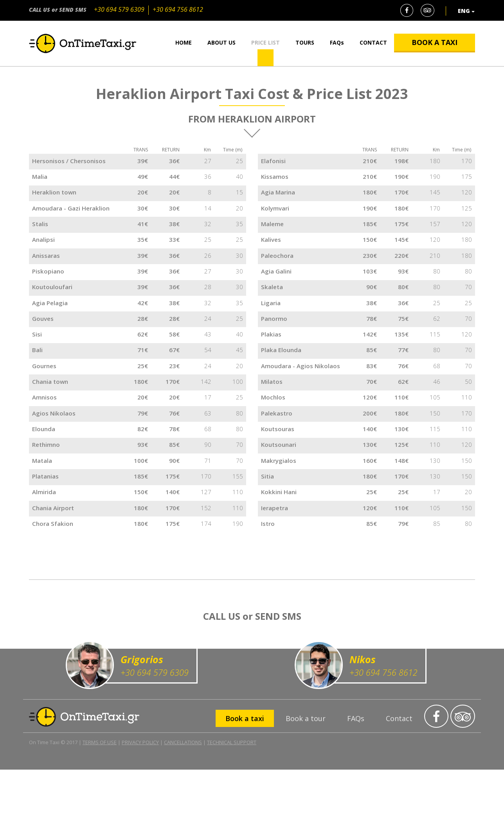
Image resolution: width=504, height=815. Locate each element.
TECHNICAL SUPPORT (232, 788)
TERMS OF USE (100, 788)
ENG (466, 11)
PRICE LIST (265, 42)
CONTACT (373, 42)
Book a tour (306, 764)
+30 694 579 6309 (119, 9)
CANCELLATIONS (183, 788)
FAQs (337, 42)
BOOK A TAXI (435, 42)
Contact (399, 764)
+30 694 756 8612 (178, 9)
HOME (184, 42)
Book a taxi (245, 764)
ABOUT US (221, 42)
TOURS (305, 42)
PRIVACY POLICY (140, 788)
